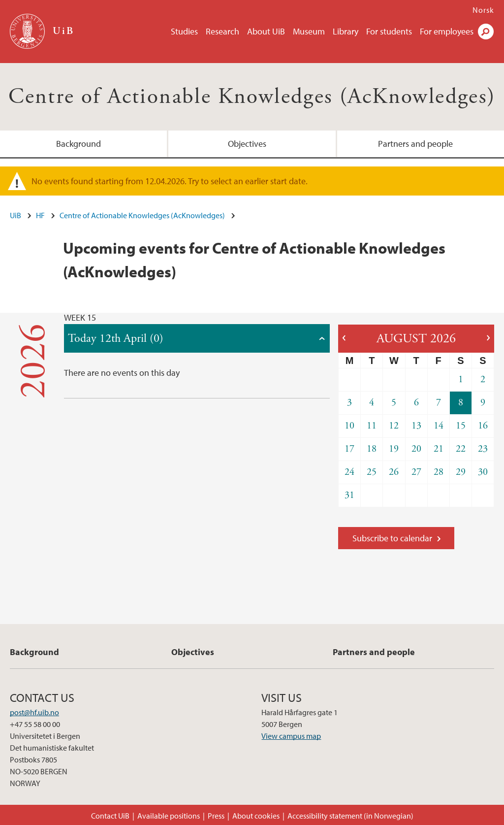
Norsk (483, 10)
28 (439, 472)
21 (439, 449)
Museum (309, 31)
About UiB (266, 31)
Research (222, 31)
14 (439, 426)
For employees (447, 31)
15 (461, 426)
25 (372, 472)
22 (461, 449)
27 (416, 472)
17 (349, 449)
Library (346, 31)
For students (389, 31)
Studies (184, 31)
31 (349, 495)
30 (483, 472)
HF (40, 215)
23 (483, 449)
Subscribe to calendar (392, 538)
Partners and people (415, 144)
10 (349, 426)
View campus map (291, 736)
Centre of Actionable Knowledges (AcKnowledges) (252, 97)
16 (483, 426)
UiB (16, 215)
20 (416, 449)
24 (349, 472)
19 (394, 449)
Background (79, 144)
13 (416, 426)
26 (394, 472)
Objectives (247, 144)
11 (372, 426)
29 (461, 472)
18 (372, 449)
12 (394, 426)
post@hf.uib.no (34, 712)
